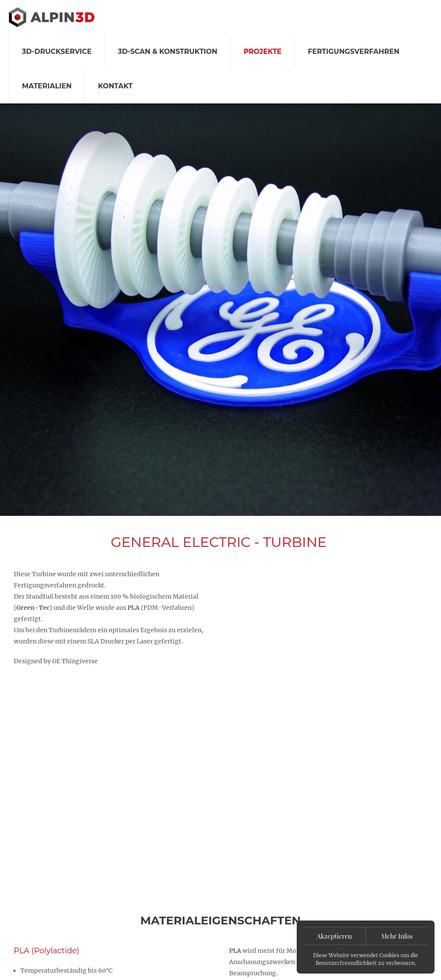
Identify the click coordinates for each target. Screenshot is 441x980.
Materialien (47, 86)
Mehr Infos (397, 936)
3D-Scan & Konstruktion (168, 51)
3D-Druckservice (57, 51)
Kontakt (115, 86)
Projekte (263, 51)
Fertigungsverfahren (354, 51)
